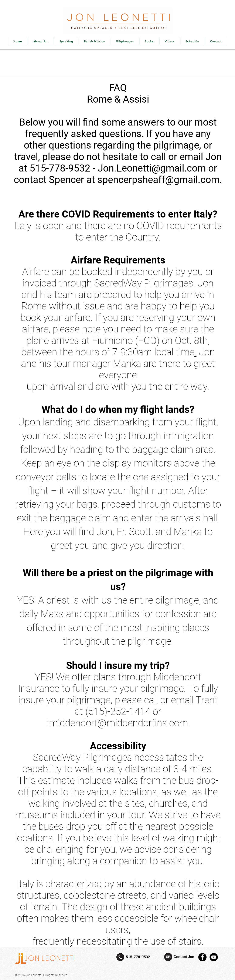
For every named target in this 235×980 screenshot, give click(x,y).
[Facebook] (202, 957)
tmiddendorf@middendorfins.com (117, 723)
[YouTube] (214, 957)
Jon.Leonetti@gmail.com (152, 168)
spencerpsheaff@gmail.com (158, 180)
